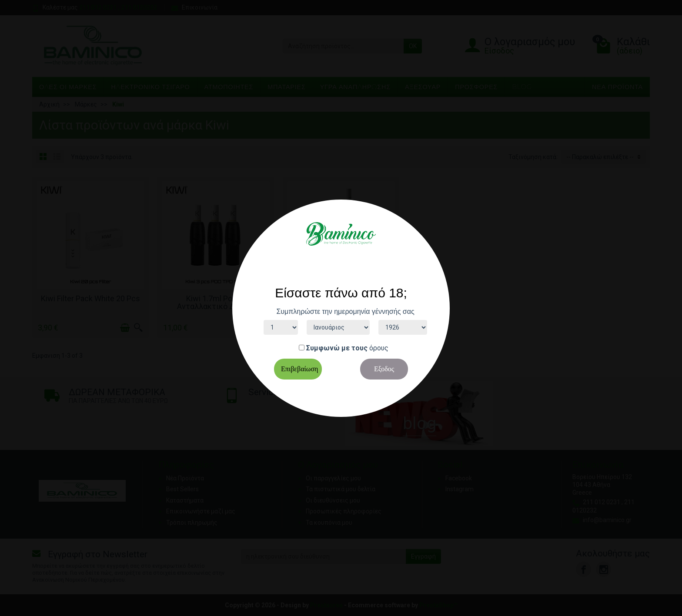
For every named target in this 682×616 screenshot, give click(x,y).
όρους (379, 348)
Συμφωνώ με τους (337, 348)
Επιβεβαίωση (299, 369)
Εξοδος (384, 369)
